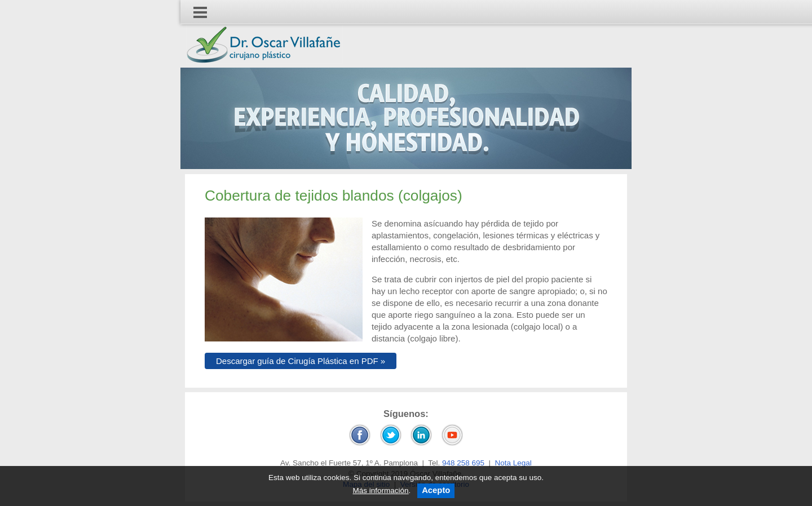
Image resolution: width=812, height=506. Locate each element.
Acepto (436, 490)
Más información (381, 491)
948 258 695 (463, 463)
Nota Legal (513, 463)
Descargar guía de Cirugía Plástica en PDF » (301, 361)
